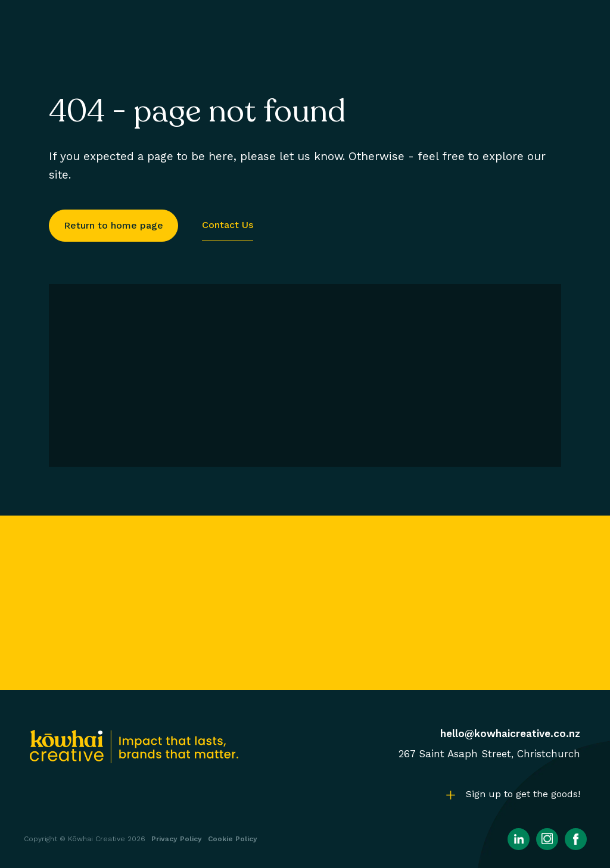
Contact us (228, 225)
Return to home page (113, 225)
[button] (511, 794)
